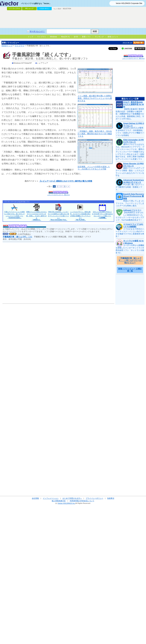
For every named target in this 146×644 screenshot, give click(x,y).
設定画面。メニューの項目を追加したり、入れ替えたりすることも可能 (94, 168)
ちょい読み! (57, 9)
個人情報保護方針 (59, 501)
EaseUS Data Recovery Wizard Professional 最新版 (134, 196)
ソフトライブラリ (14, 9)
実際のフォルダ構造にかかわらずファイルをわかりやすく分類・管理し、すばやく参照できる (36, 216)
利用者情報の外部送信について (82, 501)
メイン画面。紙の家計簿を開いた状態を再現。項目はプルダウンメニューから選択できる (95, 98)
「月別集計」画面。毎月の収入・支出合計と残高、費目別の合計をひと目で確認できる (95, 134)
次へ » (66, 186)
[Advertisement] (47, 40)
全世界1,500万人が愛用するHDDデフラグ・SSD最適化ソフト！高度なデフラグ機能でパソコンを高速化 (130, 132)
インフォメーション (51, 498)
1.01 (18, 237)
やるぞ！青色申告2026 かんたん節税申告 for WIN (134, 104)
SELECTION (67, 9)
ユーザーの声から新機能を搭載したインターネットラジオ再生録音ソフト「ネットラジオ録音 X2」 (130, 249)
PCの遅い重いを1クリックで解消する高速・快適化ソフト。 (130, 187)
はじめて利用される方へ (72, 498)
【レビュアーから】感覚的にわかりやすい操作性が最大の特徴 (66, 181)
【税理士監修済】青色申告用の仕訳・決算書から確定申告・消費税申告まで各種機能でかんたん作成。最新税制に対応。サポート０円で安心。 (130, 114)
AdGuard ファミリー (132, 210)
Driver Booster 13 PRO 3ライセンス (133, 165)
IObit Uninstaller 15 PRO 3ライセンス (133, 141)
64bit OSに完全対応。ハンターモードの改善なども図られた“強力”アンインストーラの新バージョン (58, 216)
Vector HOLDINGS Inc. (67, 503)
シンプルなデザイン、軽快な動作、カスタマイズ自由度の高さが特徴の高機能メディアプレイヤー (80, 216)
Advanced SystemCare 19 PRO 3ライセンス (134, 181)
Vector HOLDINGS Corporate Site (129, 3)
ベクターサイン (44, 9)
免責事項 (111, 498)
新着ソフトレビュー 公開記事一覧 (130, 270)
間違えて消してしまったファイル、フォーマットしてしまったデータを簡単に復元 (130, 203)
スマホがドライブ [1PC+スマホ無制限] (133, 225)
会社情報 (35, 498)
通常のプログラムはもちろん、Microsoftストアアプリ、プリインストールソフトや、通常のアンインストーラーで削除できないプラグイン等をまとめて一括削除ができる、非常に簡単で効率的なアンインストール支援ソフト (130, 152)
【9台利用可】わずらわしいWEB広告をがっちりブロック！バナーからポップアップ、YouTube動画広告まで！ (130, 216)
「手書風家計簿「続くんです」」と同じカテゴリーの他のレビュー (130, 260)
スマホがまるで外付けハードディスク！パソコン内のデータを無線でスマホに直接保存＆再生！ (130, 233)
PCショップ (29, 9)
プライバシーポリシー (94, 498)
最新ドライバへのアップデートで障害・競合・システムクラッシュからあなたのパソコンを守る (130, 172)
